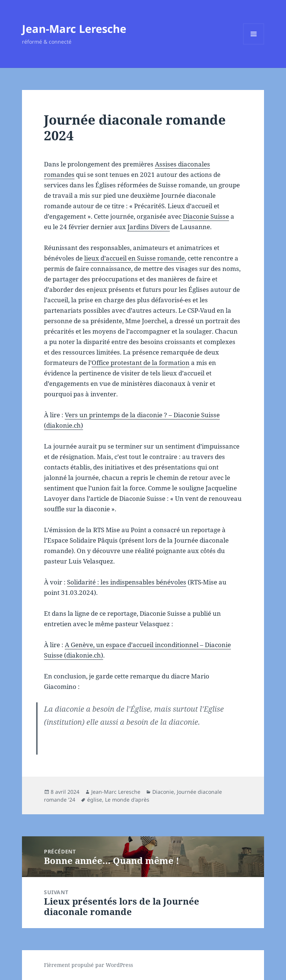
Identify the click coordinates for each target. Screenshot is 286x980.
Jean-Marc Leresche (74, 29)
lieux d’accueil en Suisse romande (134, 258)
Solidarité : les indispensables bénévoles (127, 582)
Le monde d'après (127, 800)
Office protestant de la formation (141, 363)
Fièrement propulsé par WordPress (88, 965)
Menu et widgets (254, 44)
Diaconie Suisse (206, 216)
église (95, 800)
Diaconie (163, 792)
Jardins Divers (149, 227)
